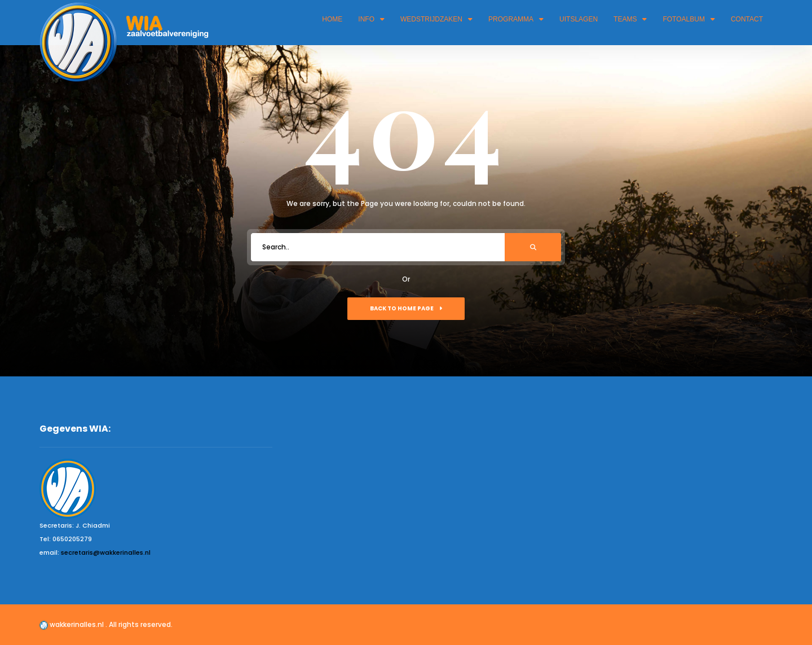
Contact (747, 19)
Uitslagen (579, 19)
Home (332, 19)
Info (371, 19)
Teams (630, 19)
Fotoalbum (689, 19)
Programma (516, 19)
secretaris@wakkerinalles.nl (106, 552)
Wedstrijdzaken (436, 19)
